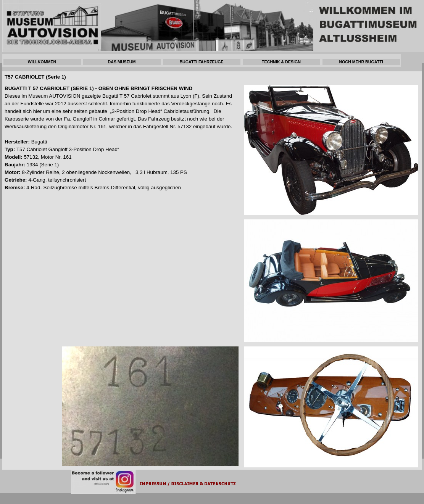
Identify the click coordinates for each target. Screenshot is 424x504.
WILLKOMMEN (42, 62)
